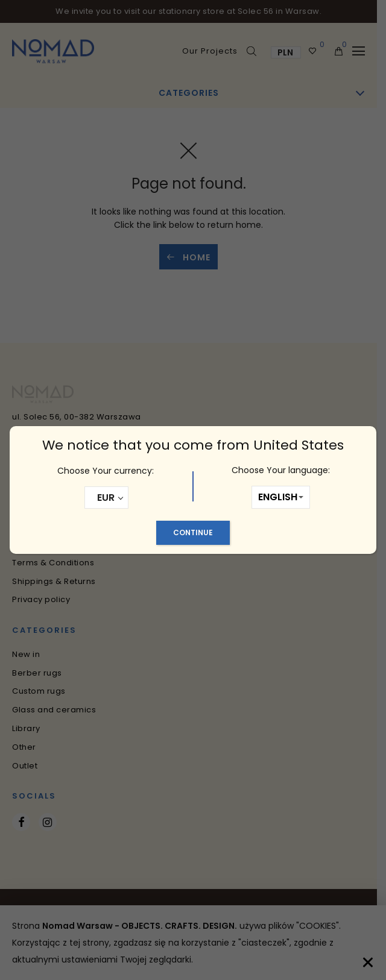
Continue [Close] (193, 532)
